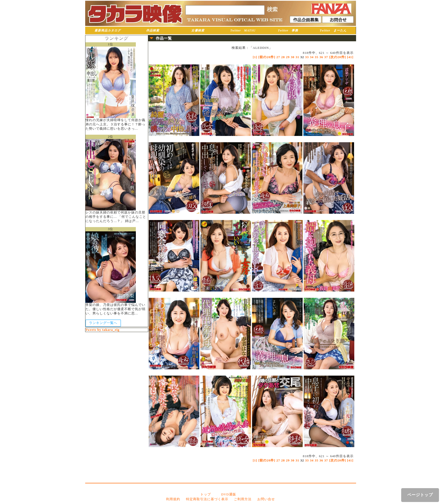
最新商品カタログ (108, 30)
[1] (255, 57)
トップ (206, 494)
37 (326, 57)
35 (317, 57)
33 (307, 57)
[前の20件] (267, 57)
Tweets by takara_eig (103, 330)
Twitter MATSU (243, 30)
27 (278, 57)
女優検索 (198, 30)
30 (293, 57)
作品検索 (153, 30)
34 (312, 57)
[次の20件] (338, 57)
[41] (350, 57)
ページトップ (420, 495)
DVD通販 (229, 494)
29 (288, 57)
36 (321, 57)
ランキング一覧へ (103, 323)
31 (297, 57)
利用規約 (173, 499)
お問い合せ (266, 499)
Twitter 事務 (288, 30)
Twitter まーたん (333, 30)
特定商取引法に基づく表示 (207, 499)
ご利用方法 (243, 499)
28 (283, 57)
